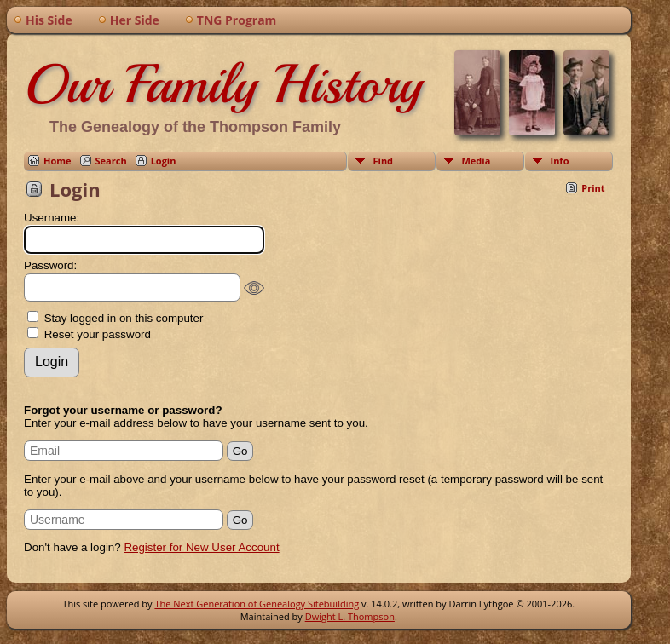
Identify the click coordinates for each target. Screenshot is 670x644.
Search (111, 161)
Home (58, 161)
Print (593, 188)
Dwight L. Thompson (350, 616)
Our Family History (223, 84)
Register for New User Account (201, 547)
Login (164, 161)
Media (477, 161)
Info (560, 161)
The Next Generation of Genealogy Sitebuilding (257, 604)
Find (384, 161)
